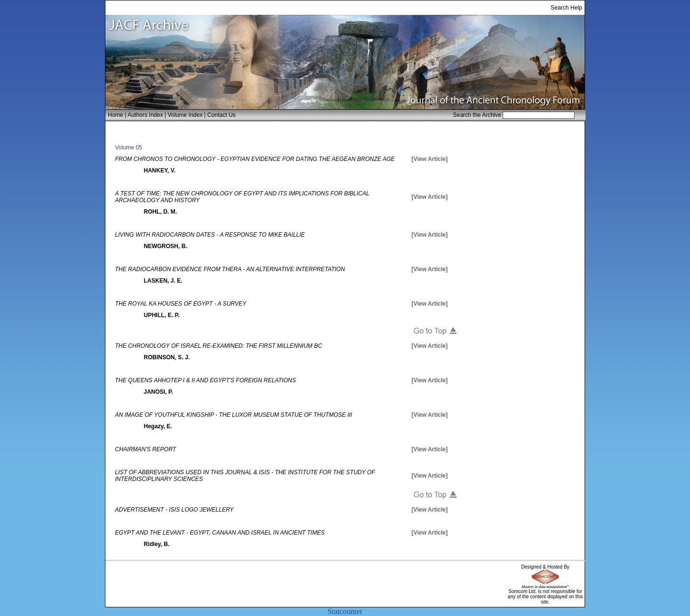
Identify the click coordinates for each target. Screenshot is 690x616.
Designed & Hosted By (546, 567)
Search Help (566, 8)
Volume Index (185, 115)
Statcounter (345, 611)
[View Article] (430, 159)
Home (115, 115)
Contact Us (222, 115)
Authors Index (145, 115)
